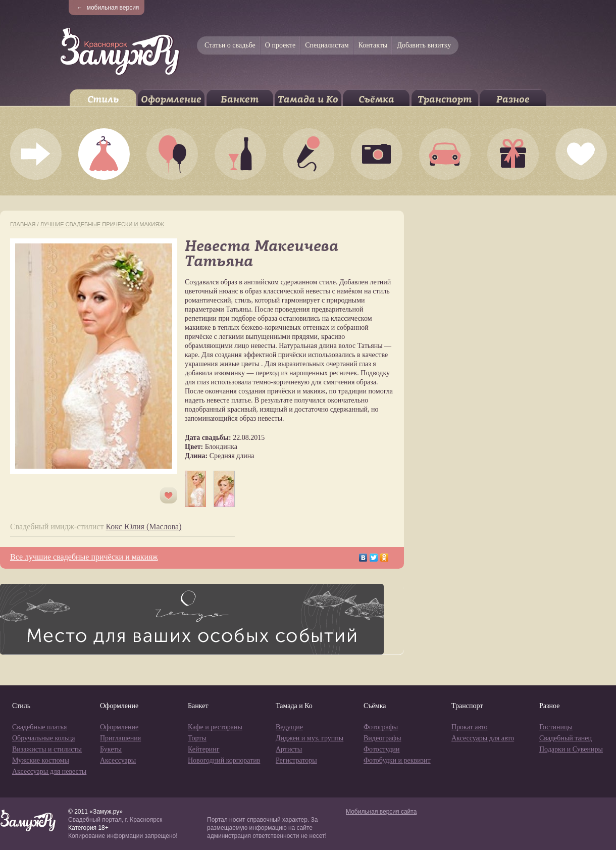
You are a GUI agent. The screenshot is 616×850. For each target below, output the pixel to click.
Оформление (171, 99)
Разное (513, 99)
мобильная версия (108, 8)
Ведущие (289, 727)
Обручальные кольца (43, 738)
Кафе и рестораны (215, 727)
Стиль (103, 99)
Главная (23, 224)
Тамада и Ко (308, 99)
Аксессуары (118, 760)
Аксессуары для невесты (49, 771)
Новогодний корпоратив (224, 760)
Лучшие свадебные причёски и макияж (102, 224)
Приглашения (120, 738)
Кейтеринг (204, 749)
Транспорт (445, 99)
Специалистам (327, 45)
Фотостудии (382, 749)
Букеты (111, 749)
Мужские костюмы (41, 760)
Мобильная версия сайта (381, 812)
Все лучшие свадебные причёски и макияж (84, 557)
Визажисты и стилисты (47, 749)
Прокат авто (470, 727)
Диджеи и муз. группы (310, 738)
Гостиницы (556, 727)
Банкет (240, 99)
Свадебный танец (566, 738)
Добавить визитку (424, 45)
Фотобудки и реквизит (397, 760)
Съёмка (376, 99)
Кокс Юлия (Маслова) (143, 527)
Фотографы (381, 727)
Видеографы (382, 738)
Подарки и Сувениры (571, 749)
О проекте (280, 45)
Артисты (289, 749)
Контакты (373, 45)
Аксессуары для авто (483, 738)
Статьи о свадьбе (230, 45)
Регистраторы (296, 760)
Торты (197, 738)
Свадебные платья (39, 727)
